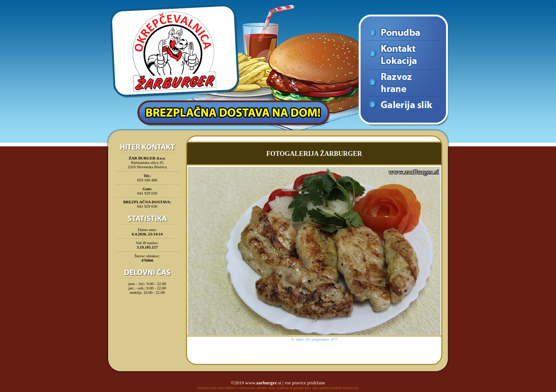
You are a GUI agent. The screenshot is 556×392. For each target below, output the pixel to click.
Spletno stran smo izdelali (217, 388)
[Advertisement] (147, 315)
